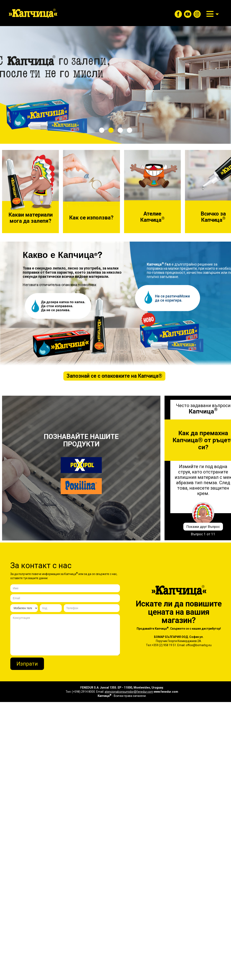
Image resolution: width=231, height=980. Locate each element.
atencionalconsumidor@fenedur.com (129, 692)
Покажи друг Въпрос (203, 527)
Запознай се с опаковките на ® (114, 376)
